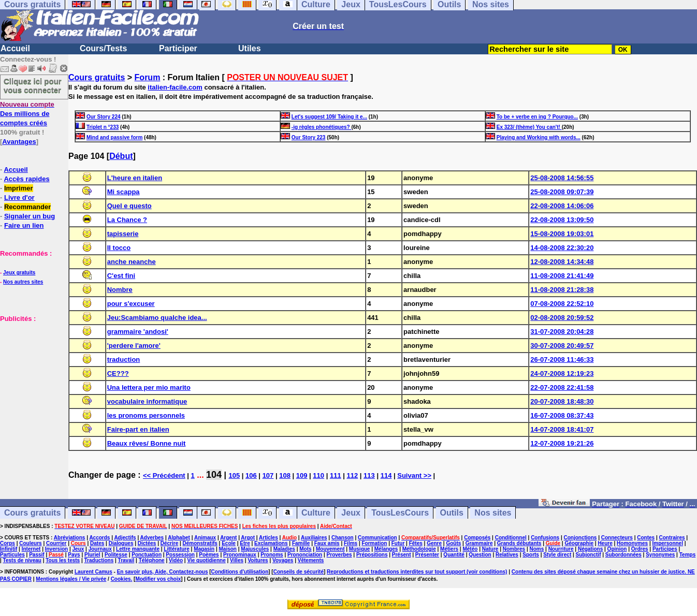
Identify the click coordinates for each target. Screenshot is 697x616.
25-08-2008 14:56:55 (562, 178)
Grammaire (479, 543)
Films (351, 543)
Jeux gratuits (19, 273)
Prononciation (305, 555)
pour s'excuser (131, 304)
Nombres (514, 549)
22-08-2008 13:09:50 (562, 220)
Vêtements (311, 560)
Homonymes (632, 543)
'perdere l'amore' (134, 346)
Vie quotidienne (206, 560)
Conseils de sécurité (299, 572)
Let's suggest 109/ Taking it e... (329, 117)
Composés (477, 538)
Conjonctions (580, 538)
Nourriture (561, 549)
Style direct (557, 555)
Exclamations (271, 543)
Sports (531, 555)
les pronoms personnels (146, 415)
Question (480, 555)
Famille (301, 543)
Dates (97, 543)
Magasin (204, 549)
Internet (31, 549)
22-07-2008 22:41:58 (562, 387)
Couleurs (30, 543)
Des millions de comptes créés (27, 114)
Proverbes (339, 555)
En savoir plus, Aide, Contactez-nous (163, 572)
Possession (180, 555)
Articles (268, 538)
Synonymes (660, 555)
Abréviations (70, 538)
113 (369, 475)
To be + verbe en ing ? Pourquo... (537, 117)
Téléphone (152, 560)
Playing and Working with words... (539, 137)
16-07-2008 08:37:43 (562, 415)
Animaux (205, 538)
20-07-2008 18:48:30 (562, 401)
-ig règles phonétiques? (322, 127)
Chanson (343, 538)
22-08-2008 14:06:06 (562, 206)
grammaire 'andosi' (138, 332)
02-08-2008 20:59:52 (562, 318)
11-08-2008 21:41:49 (562, 276)
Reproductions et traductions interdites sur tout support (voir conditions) (417, 572)
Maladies (284, 549)
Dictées (147, 543)
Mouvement (330, 549)
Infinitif (9, 549)
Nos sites (493, 513)
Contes (646, 538)
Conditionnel (511, 538)
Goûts (453, 543)
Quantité (454, 555)
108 (285, 475)
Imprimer (19, 188)
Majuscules (255, 549)
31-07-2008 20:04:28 (562, 332)
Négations (590, 549)
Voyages (283, 560)
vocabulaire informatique (147, 401)
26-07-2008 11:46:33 (562, 360)
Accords (99, 538)
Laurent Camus (93, 572)
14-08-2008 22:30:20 (562, 248)
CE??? (118, 373)
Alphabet (179, 538)
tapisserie (123, 234)
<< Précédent (164, 475)
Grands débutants (519, 543)
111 (336, 475)
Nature (490, 549)
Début (121, 156)
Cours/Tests (103, 48)
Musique (360, 549)
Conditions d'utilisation (240, 572)
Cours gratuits (97, 77)
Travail (126, 560)
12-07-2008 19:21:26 (562, 443)
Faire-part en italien (138, 429)
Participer (178, 48)
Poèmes (209, 555)
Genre (434, 543)
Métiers (449, 549)
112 (353, 475)
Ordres (640, 549)
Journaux (100, 549)
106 (251, 475)
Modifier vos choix (158, 579)
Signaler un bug (30, 216)
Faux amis (327, 543)
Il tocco (119, 248)
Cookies (121, 579)
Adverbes (152, 538)
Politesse (116, 555)
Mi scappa (124, 192)
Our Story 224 (104, 117)
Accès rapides (26, 179)
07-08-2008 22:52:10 (562, 304)
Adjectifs (125, 538)
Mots (305, 549)
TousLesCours (400, 513)
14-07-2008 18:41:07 (562, 429)
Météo (470, 549)
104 (214, 475)
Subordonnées (623, 555)
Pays (74, 555)
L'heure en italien (135, 178)
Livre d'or (19, 197)
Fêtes (416, 543)
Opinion (617, 549)
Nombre (120, 290)
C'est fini (121, 276)
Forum (148, 77)
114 (386, 475)
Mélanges (386, 549)
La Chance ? (127, 220)
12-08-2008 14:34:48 (562, 262)
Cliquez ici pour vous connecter (33, 85)
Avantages (19, 142)
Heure (605, 543)
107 (268, 475)
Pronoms (272, 555)
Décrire (169, 543)
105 (234, 475)
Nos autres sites (23, 282)
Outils (452, 513)
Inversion (56, 549)
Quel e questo (129, 206)
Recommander (27, 207)
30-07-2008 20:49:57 (562, 346)
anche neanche (132, 262)
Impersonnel (667, 543)
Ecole (229, 543)
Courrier (56, 543)
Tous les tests (63, 560)
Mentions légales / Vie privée (71, 579)
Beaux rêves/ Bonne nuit (147, 443)
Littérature (176, 549)
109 (302, 475)
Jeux (351, 513)
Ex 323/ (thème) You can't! (529, 127)
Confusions (545, 538)
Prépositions (372, 555)
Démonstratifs (200, 543)
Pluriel (92, 555)
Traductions (99, 560)
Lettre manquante (138, 549)
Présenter (427, 555)
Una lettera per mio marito (149, 387)
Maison (228, 549)
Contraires (672, 538)
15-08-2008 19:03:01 (562, 234)
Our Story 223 (309, 137)
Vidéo (176, 560)
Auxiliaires (314, 538)
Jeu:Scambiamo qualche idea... (157, 318)
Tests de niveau (22, 560)
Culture (316, 513)
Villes (237, 560)
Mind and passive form (114, 137)
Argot (248, 538)
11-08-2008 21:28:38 (562, 290)
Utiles (250, 48)
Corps (8, 543)
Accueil (15, 48)
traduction (124, 360)
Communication (377, 538)
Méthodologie (419, 549)
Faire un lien (24, 225)
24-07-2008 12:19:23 (562, 373)
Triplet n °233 (103, 127)
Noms (536, 549)
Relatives (507, 555)
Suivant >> (414, 475)
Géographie (579, 543)
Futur (398, 543)
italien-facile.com (175, 87)
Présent (402, 555)
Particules (12, 555)
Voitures (258, 560)
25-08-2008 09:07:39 (562, 192)
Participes (665, 549)
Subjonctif (589, 555)
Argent (228, 538)
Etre (245, 543)
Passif (37, 555)
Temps (688, 555)
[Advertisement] (31, 375)
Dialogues (121, 543)
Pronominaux (240, 555)
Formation (374, 543)
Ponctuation (147, 555)
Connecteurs (617, 538)
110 (318, 475)
